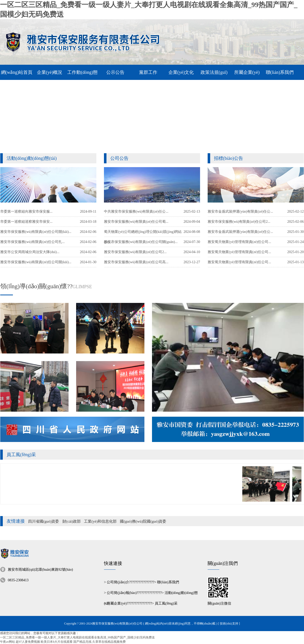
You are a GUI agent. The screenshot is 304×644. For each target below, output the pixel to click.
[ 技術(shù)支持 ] (229, 624)
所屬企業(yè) (117, 603)
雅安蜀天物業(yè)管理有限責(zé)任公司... (239, 262)
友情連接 (16, 521)
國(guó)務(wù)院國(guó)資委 (143, 521)
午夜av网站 (7, 642)
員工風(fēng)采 (21, 455)
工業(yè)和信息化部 (100, 521)
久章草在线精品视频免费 (109, 642)
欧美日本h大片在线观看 (57, 642)
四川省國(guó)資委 (44, 521)
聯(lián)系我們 (168, 582)
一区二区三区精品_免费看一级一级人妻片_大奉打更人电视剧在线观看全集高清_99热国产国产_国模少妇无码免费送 (77, 637)
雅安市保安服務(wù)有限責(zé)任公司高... (136, 262)
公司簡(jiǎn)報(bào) (122, 593)
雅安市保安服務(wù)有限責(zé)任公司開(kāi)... (36, 262)
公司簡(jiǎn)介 (118, 582)
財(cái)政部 (72, 521)
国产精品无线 (82, 642)
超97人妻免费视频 (28, 642)
